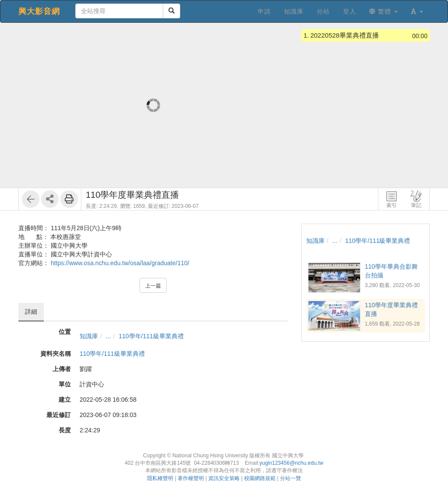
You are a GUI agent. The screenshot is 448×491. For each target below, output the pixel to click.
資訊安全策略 (224, 478)
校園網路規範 (260, 478)
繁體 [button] (383, 11)
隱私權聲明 (160, 478)
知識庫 (89, 336)
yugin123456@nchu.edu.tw (291, 463)
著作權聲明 (191, 478)
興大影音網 (39, 11)
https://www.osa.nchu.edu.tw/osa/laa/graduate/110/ (120, 263)
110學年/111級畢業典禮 (151, 336)
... (108, 336)
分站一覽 (290, 478)
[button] (417, 11)
